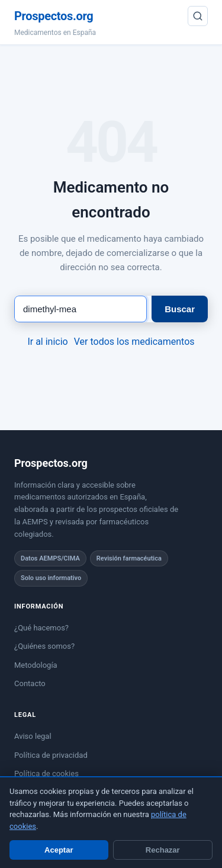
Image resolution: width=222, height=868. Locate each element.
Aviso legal (33, 736)
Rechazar (163, 850)
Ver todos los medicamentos (134, 342)
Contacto (30, 683)
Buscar (180, 309)
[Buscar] (198, 16)
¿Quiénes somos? (44, 646)
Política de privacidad (51, 755)
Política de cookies (46, 773)
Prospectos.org (54, 16)
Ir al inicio (47, 342)
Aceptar (59, 850)
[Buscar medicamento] (81, 309)
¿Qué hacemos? (41, 628)
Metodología (36, 665)
